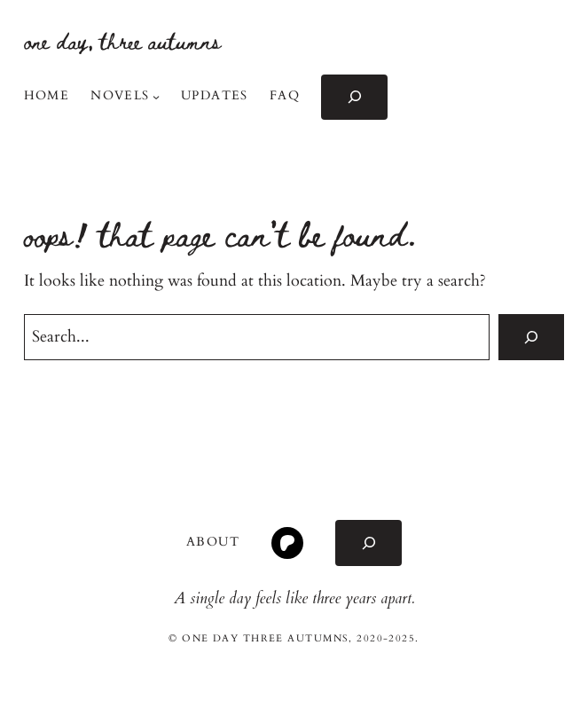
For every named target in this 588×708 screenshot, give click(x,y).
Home (47, 96)
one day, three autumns (122, 40)
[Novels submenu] (156, 97)
